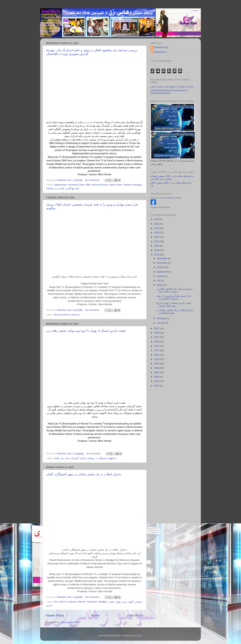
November (162, 263)
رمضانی (138, 602)
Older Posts (135, 615)
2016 (157, 333)
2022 (157, 237)
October (161, 267)
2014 (157, 342)
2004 (157, 386)
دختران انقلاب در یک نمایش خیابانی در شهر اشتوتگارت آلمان (84, 474)
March (160, 285)
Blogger (138, 636)
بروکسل (91, 458)
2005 (157, 381)
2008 (157, 368)
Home (95, 615)
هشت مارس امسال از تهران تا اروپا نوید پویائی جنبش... (174, 304)
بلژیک (83, 458)
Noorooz (75, 315)
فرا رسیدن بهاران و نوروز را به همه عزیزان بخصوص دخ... (173, 297)
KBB (88, 185)
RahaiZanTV (160, 52)
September (163, 272)
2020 (157, 246)
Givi (56, 602)
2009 (157, 364)
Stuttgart (103, 602)
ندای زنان (65, 458)
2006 (157, 377)
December (162, 258)
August (161, 276)
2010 (157, 359)
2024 (157, 228)
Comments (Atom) (69, 622)
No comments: (93, 180)
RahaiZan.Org (161, 47)
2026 (157, 219)
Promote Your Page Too (160, 207)
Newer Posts (55, 615)
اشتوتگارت (102, 458)
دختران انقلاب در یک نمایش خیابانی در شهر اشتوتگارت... (175, 311)
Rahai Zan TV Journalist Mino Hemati (166, 198)
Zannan (50, 188)
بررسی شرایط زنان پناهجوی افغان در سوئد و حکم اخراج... (175, 290)
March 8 (63, 602)
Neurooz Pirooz (62, 315)
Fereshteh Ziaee (76, 185)
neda (57, 458)
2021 (157, 241)
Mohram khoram (100, 185)
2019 (157, 250)
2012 (157, 350)
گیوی (131, 602)
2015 (157, 337)
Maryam (73, 602)
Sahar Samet (116, 185)
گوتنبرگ (75, 458)
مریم (125, 602)
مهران (118, 602)
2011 (157, 355)
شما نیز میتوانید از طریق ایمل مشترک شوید (172, 86)
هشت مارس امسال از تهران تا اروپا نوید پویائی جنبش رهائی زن (86, 331)
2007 (157, 372)
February (162, 318)
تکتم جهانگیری (73, 188)
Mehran (82, 602)
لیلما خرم (60, 188)
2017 (157, 328)
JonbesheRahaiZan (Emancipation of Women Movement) (169, 92)
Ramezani (92, 602)
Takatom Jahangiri (133, 185)
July (159, 280)
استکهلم (112, 458)
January (161, 323)
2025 (157, 224)
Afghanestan (60, 185)
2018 (157, 255)
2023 (157, 233)
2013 (157, 346)
